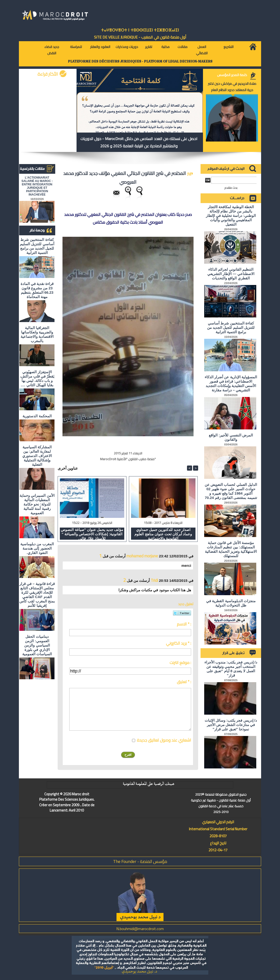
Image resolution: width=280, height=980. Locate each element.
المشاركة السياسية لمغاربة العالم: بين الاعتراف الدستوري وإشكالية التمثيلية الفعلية (37, 456)
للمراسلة (76, 47)
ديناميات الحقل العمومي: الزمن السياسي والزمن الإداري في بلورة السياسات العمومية (37, 645)
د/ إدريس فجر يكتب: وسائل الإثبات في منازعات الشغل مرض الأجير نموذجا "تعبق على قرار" (231, 725)
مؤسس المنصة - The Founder (140, 861)
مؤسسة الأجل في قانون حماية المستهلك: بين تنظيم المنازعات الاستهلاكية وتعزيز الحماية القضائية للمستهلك (231, 549)
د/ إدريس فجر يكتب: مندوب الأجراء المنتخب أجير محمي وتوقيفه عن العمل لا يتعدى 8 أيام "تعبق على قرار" (231, 669)
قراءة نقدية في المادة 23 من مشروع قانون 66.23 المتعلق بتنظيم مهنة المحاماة (37, 290)
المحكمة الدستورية (37, 416)
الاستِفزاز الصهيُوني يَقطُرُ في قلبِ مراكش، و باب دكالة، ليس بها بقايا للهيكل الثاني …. (37, 378)
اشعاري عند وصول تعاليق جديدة (164, 740)
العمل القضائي (202, 50)
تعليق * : (184, 682)
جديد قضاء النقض (52, 50)
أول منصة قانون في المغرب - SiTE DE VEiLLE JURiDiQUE (140, 37)
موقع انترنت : (180, 663)
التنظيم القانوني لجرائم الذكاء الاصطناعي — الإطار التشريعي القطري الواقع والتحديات (231, 274)
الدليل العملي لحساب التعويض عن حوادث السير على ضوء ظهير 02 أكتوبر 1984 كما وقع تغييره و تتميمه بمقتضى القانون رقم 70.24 (231, 491)
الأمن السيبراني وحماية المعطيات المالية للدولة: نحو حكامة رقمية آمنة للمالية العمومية (37, 504)
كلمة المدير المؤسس (232, 75)
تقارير (149, 47)
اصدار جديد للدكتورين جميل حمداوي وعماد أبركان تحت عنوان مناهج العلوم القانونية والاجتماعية (163, 534)
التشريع (229, 47)
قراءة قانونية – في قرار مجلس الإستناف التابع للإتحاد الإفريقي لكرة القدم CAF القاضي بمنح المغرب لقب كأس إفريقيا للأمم (37, 595)
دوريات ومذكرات (127, 47)
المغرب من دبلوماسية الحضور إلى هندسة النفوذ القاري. (37, 548)
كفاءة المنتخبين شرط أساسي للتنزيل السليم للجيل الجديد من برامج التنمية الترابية (37, 246)
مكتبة (165, 47)
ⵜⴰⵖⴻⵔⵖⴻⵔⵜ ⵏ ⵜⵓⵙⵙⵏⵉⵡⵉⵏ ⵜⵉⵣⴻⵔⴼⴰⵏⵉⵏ (140, 30)
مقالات (183, 47)
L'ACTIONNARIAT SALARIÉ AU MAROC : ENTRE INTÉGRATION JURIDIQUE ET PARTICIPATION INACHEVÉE (37, 186)
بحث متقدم (231, 188)
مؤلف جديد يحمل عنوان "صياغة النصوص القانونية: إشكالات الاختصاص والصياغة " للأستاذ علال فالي (92, 534)
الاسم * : (184, 624)
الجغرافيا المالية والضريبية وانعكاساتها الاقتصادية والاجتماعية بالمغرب (37, 334)
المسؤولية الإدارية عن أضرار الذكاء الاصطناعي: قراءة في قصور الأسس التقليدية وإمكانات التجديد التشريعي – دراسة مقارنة (231, 383)
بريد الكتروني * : (179, 643)
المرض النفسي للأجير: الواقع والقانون (231, 437)
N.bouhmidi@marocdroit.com (140, 929)
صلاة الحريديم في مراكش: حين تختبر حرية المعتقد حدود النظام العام (232, 87)
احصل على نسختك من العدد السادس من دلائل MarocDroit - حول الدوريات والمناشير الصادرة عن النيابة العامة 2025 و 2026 (139, 142)
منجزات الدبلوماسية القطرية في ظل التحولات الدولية (231, 603)
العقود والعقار (100, 47)
